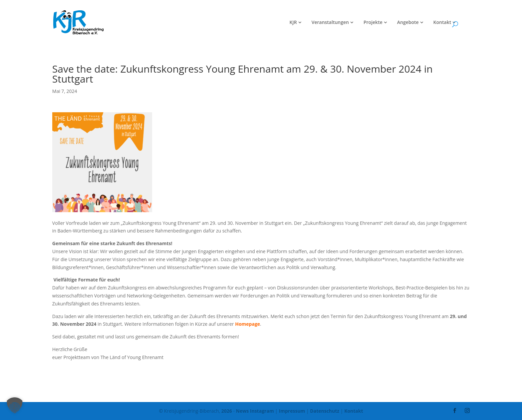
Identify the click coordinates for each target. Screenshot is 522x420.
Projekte (373, 23)
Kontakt (442, 23)
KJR (293, 23)
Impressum (292, 411)
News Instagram (255, 411)
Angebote (408, 23)
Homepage (248, 324)
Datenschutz (325, 411)
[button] (15, 405)
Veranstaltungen (330, 23)
